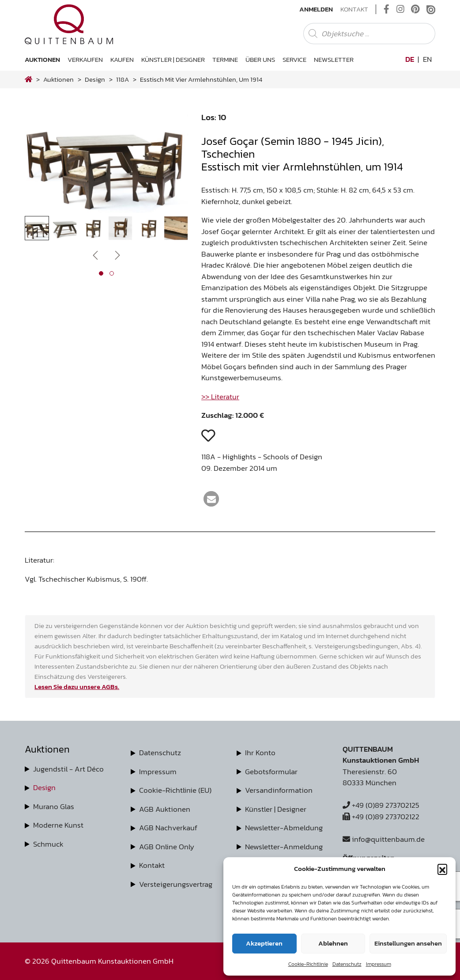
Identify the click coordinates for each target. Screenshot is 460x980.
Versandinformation (279, 790)
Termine (225, 59)
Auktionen (42, 59)
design (95, 79)
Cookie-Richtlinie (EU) (175, 790)
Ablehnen (333, 943)
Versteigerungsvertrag (176, 884)
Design (44, 787)
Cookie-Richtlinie (308, 964)
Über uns (260, 59)
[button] (442, 869)
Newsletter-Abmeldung (284, 828)
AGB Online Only (167, 847)
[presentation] (95, 255)
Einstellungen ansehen (408, 943)
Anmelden (316, 9)
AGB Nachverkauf (168, 828)
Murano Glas (54, 806)
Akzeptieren (264, 943)
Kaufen (122, 59)
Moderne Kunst (58, 825)
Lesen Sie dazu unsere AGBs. (77, 687)
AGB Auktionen (165, 809)
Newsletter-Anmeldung (284, 847)
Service (294, 59)
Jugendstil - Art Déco (68, 769)
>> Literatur (220, 397)
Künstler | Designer (173, 59)
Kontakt (354, 9)
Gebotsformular (271, 772)
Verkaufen (85, 59)
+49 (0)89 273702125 (381, 805)
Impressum (379, 964)
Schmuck (48, 844)
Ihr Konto (260, 753)
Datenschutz (347, 964)
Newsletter (334, 59)
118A (123, 79)
